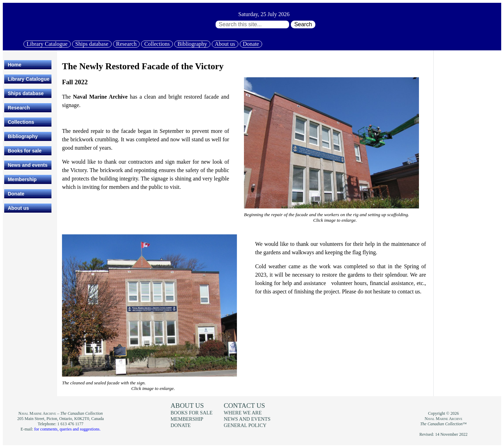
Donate (251, 44)
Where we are (243, 413)
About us (225, 44)
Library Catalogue (47, 44)
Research (127, 44)
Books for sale (24, 151)
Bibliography (192, 44)
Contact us (244, 406)
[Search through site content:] (252, 24)
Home (15, 65)
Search (303, 24)
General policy (245, 425)
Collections (157, 44)
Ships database (92, 44)
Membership (22, 179)
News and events (28, 165)
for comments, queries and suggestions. (67, 429)
